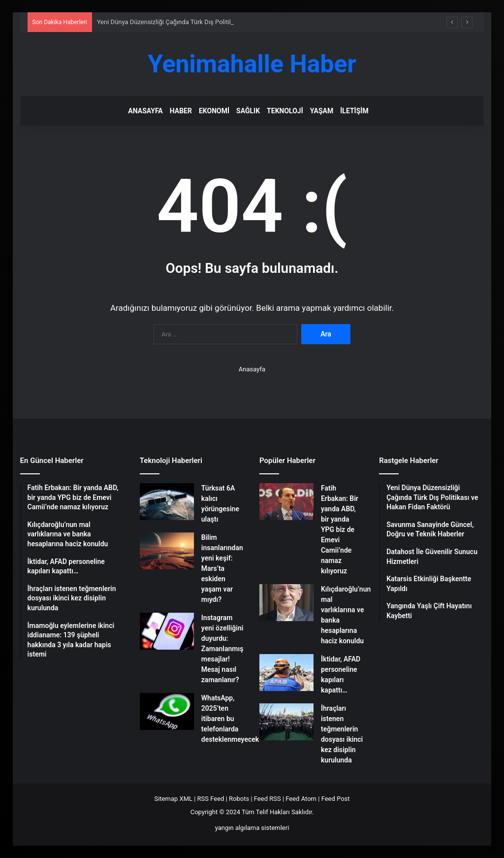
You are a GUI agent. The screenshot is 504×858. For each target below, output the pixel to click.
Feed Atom (301, 799)
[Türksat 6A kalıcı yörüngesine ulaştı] (167, 502)
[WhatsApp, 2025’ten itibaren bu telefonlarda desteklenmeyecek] (167, 711)
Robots (239, 799)
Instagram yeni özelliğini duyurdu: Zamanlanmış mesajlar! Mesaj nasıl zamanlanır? (222, 649)
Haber (181, 111)
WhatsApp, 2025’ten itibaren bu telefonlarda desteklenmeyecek (230, 719)
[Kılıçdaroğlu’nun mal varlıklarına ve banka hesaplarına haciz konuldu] (286, 603)
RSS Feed (211, 799)
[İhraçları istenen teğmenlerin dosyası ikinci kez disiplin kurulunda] (286, 722)
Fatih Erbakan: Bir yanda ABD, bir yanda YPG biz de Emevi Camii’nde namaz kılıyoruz (340, 529)
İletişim (354, 111)
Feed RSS (268, 799)
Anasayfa (145, 111)
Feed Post (336, 799)
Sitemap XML (173, 799)
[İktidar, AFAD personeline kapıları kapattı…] (286, 673)
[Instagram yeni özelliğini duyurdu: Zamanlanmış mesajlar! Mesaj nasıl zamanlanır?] (167, 631)
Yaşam (322, 111)
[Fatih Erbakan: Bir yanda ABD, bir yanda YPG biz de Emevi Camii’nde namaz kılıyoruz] (286, 502)
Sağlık (248, 111)
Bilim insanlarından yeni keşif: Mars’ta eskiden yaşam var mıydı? (222, 568)
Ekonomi (214, 111)
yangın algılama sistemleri (252, 828)
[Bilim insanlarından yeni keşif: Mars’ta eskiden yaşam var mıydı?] (167, 551)
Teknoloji (285, 111)
